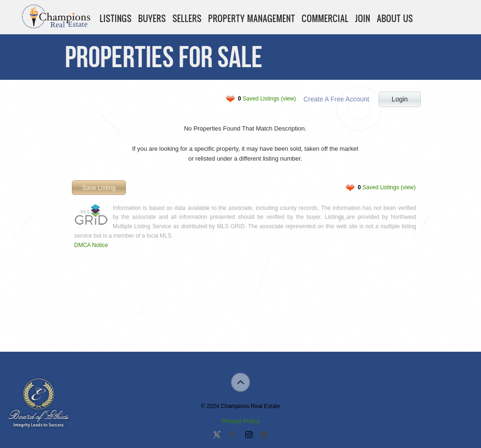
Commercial (325, 18)
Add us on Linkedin (264, 435)
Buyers (152, 18)
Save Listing (99, 188)
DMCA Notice (91, 245)
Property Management (252, 18)
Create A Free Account (336, 99)
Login (400, 99)
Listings (116, 18)
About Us (395, 18)
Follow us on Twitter (217, 435)
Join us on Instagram (248, 435)
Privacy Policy (241, 421)
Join (363, 18)
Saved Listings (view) (267, 99)
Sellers (187, 18)
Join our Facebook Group (233, 435)
